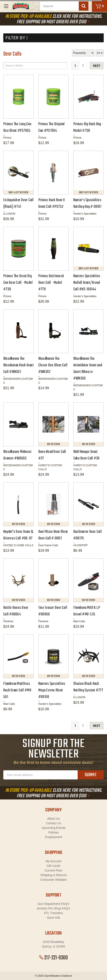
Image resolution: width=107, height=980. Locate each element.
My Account (53, 861)
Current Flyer (54, 870)
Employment (54, 837)
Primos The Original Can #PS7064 (52, 127)
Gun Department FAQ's (53, 904)
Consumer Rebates (53, 880)
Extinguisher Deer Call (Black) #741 (18, 203)
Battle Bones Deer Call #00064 (16, 611)
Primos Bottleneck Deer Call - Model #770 (51, 283)
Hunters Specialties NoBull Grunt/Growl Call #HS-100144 (87, 283)
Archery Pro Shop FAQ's (53, 908)
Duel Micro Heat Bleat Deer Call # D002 (53, 535)
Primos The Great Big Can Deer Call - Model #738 (18, 283)
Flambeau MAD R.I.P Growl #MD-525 (87, 611)
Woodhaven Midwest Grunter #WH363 (17, 455)
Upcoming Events (54, 828)
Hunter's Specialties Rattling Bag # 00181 (87, 203)
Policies (53, 832)
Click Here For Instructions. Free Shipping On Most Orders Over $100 (54, 19)
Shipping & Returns (53, 875)
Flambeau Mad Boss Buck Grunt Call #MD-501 (18, 690)
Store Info (53, 918)
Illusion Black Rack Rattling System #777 (88, 687)
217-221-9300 (53, 958)
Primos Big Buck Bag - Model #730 (88, 127)
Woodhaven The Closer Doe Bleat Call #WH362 (53, 365)
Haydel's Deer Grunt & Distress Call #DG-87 (18, 535)
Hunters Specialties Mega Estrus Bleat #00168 (52, 690)
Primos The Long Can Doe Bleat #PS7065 (17, 127)
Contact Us (53, 823)
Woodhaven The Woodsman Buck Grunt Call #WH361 (18, 365)
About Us (54, 819)
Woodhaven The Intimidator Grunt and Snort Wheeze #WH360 (88, 369)
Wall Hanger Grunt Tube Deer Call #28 (86, 455)
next (97, 66)
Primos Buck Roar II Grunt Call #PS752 (52, 203)
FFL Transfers (53, 913)
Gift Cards (53, 866)
